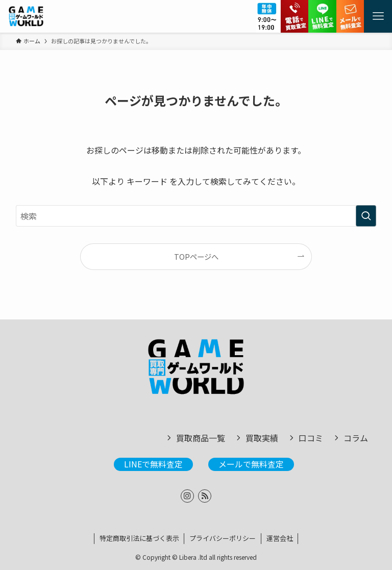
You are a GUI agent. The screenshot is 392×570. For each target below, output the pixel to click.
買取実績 (262, 438)
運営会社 (280, 538)
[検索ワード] (196, 216)
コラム (356, 438)
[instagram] (187, 496)
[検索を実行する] (366, 216)
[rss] (205, 496)
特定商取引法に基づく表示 (139, 538)
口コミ (311, 438)
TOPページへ (196, 256)
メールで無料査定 (251, 464)
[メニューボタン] (378, 16)
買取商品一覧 (201, 438)
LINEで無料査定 (153, 464)
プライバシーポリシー (223, 538)
